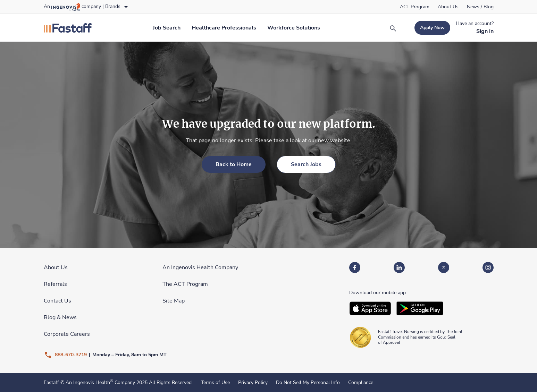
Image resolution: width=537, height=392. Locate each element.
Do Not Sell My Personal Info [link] (308, 383)
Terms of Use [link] (215, 383)
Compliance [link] (361, 383)
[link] (415, 7)
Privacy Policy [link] (253, 383)
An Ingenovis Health (89, 382)
